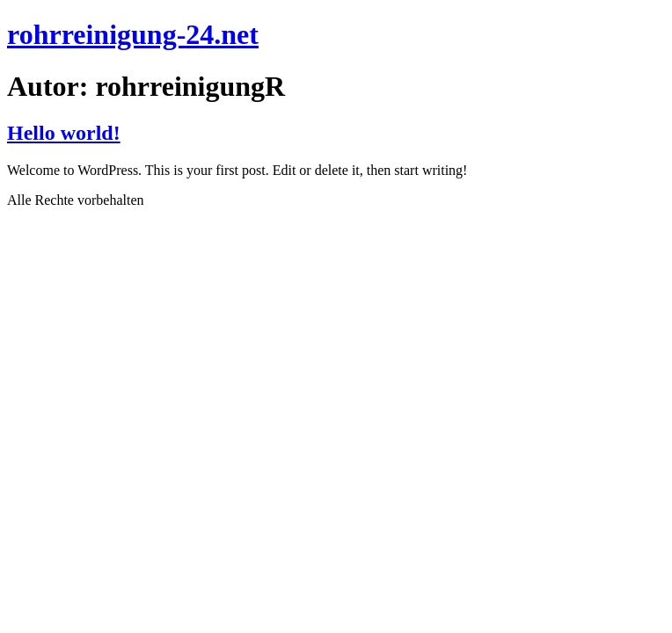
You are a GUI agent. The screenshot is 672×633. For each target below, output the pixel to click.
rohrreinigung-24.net (133, 34)
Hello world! (64, 133)
